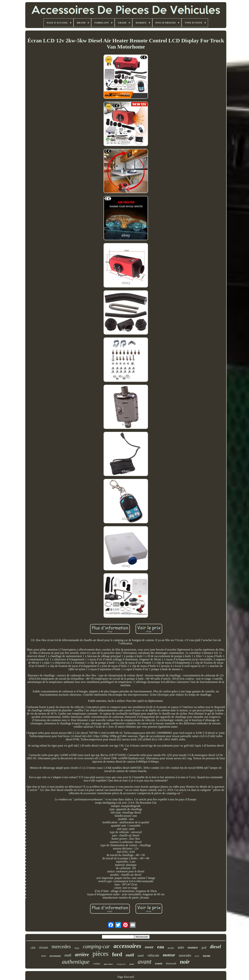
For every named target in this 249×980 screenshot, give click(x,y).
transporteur (121, 964)
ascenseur (55, 956)
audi (68, 955)
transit (159, 964)
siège (77, 948)
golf (204, 948)
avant (145, 962)
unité (141, 956)
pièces (100, 954)
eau (161, 947)
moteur (169, 955)
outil (130, 955)
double (171, 948)
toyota (207, 956)
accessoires (127, 946)
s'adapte (97, 964)
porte (132, 964)
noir (185, 962)
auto (181, 947)
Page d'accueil (126, 977)
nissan (44, 947)
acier (197, 956)
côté (33, 948)
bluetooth (171, 963)
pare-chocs (108, 964)
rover (149, 947)
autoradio (185, 955)
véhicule (153, 955)
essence (193, 947)
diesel (215, 947)
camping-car (96, 946)
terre (44, 956)
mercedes (61, 946)
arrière (82, 955)
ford (117, 954)
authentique (76, 962)
